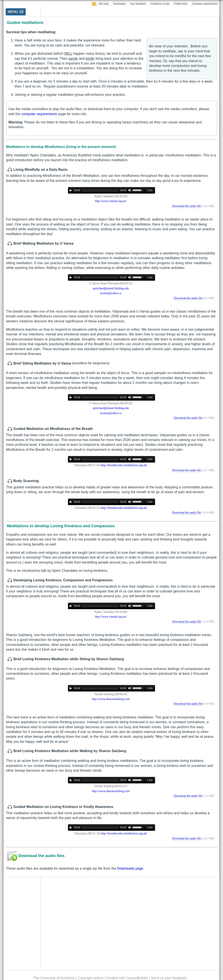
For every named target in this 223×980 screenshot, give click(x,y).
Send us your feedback (169, 978)
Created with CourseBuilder (127, 978)
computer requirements (39, 114)
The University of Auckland (54, 978)
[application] (111, 190)
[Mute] (130, 190)
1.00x (150, 190)
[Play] (71, 190)
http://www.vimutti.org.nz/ (111, 201)
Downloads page (130, 868)
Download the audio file (187, 206)
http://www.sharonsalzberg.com (111, 699)
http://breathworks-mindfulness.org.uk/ (124, 465)
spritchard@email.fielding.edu (111, 288)
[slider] (100, 190)
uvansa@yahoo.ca (111, 293)
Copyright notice (90, 978)
